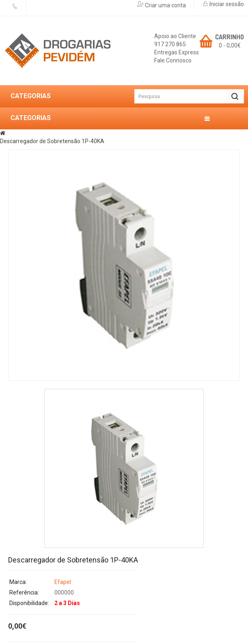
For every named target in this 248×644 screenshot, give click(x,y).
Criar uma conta (165, 5)
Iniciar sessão (226, 4)
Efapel (63, 582)
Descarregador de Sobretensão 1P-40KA (52, 141)
